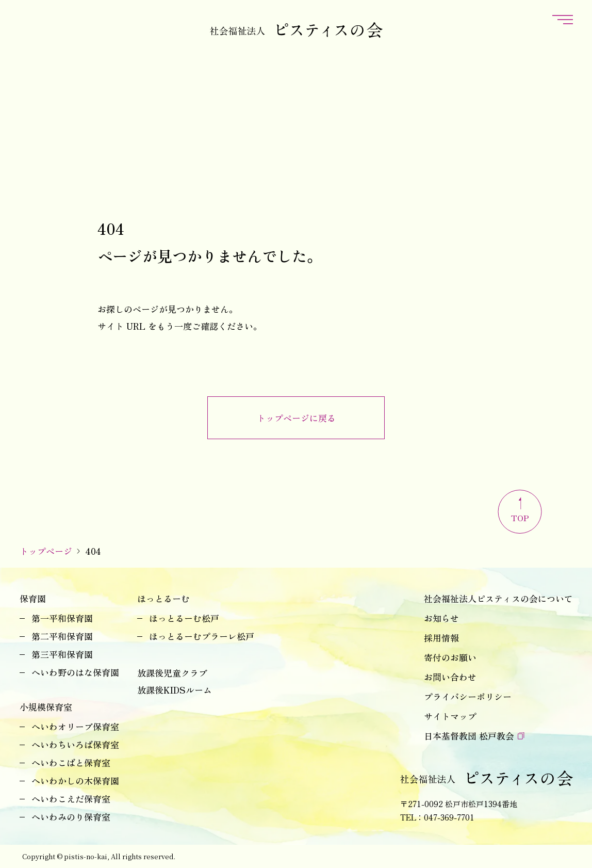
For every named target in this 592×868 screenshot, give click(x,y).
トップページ (46, 551)
